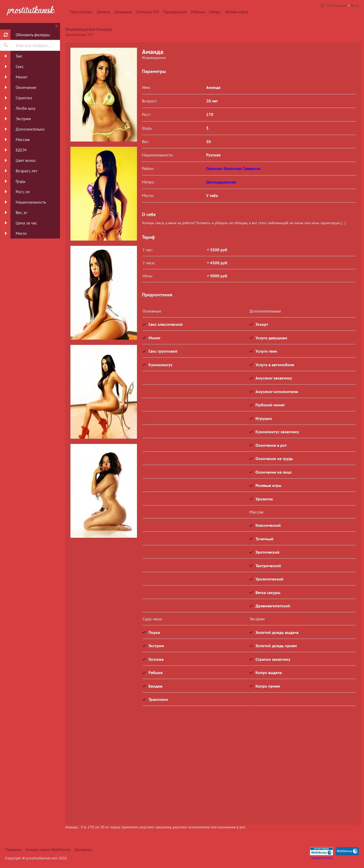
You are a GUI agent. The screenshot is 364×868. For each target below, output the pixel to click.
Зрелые (103, 12)
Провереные (175, 12)
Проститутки (81, 12)
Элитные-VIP (148, 12)
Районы (198, 12)
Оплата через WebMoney (48, 849)
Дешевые (123, 12)
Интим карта (237, 12)
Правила (13, 849)
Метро (215, 12)
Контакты (83, 849)
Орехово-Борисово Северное (233, 168)
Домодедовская (221, 182)
